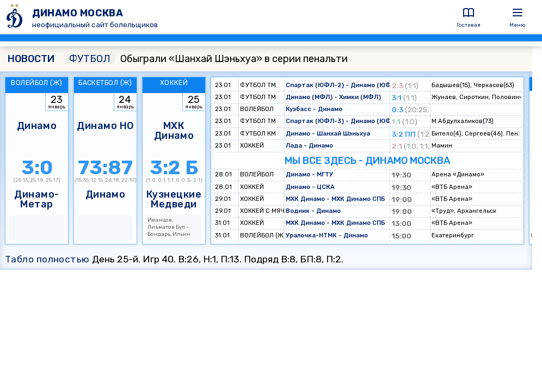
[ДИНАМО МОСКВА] (16, 17)
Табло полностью (47, 259)
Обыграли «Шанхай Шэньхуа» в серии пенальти (206, 59)
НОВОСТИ (31, 59)
